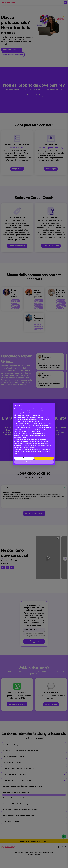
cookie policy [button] (44, 417)
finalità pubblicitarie (20, 432)
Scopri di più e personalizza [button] (34, 462)
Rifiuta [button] (24, 458)
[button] (53, 406)
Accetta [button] (44, 458)
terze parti (45, 419)
